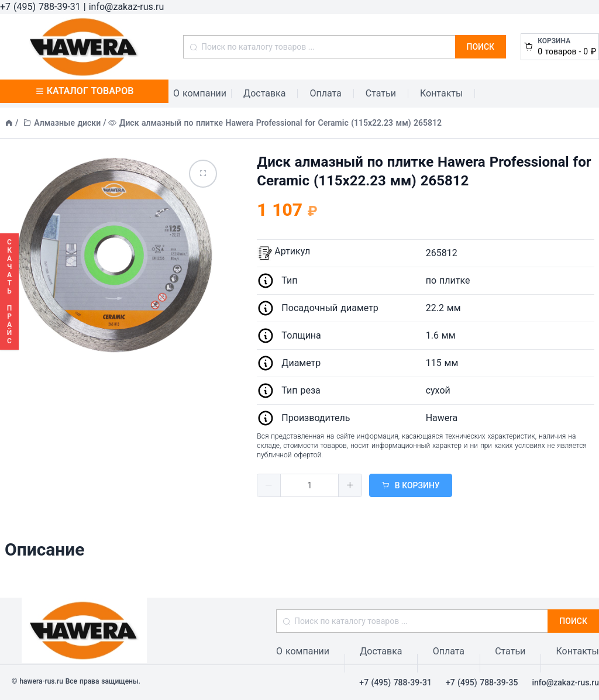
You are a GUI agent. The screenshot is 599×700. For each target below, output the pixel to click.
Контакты (441, 93)
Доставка (264, 93)
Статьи (381, 93)
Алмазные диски (67, 123)
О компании (200, 93)
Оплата (325, 93)
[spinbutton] (309, 485)
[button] (269, 485)
